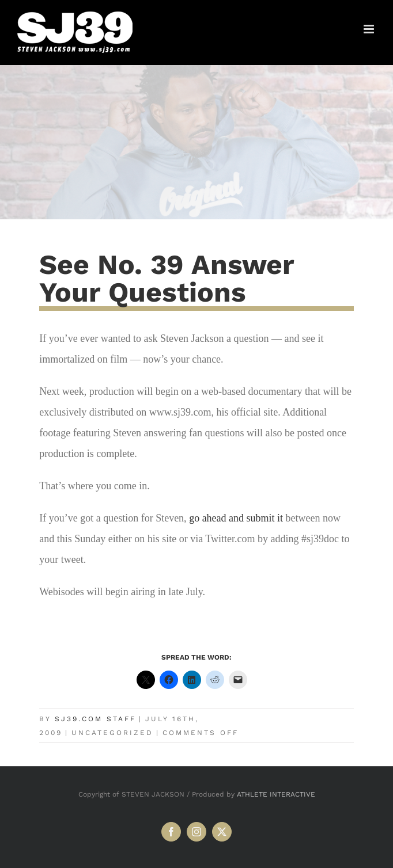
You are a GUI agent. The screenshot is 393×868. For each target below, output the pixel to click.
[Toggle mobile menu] (370, 29)
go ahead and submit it (236, 518)
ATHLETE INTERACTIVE (276, 794)
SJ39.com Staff (95, 719)
